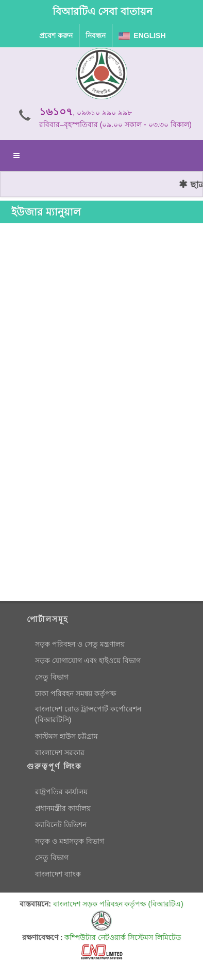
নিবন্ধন (96, 35)
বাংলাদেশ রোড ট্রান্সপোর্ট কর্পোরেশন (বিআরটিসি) (88, 714)
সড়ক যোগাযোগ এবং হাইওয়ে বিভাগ (88, 661)
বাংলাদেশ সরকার (60, 753)
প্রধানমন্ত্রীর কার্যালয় (63, 808)
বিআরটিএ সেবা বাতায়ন (103, 11)
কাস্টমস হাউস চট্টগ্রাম (66, 736)
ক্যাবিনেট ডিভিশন (61, 825)
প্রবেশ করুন (56, 35)
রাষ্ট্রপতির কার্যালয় (61, 792)
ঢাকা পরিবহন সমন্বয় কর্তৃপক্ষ (75, 693)
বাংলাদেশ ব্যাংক (58, 874)
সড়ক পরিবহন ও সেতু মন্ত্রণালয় (80, 644)
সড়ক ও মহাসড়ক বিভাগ (70, 841)
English (142, 35)
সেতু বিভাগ (52, 677)
